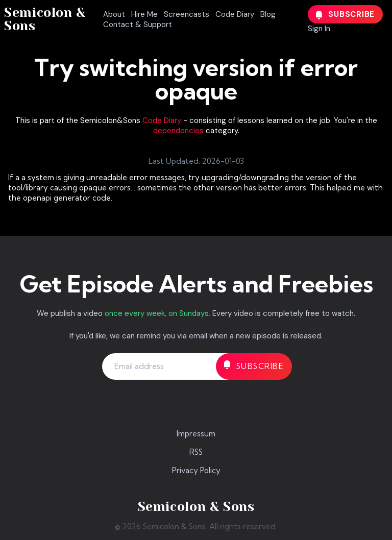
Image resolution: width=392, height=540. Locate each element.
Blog (268, 14)
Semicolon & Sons (45, 19)
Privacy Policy (196, 470)
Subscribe (346, 14)
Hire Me (144, 14)
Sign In (319, 29)
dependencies (178, 131)
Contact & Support (138, 24)
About (114, 14)
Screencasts (187, 14)
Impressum (196, 434)
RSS (196, 452)
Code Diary (235, 14)
